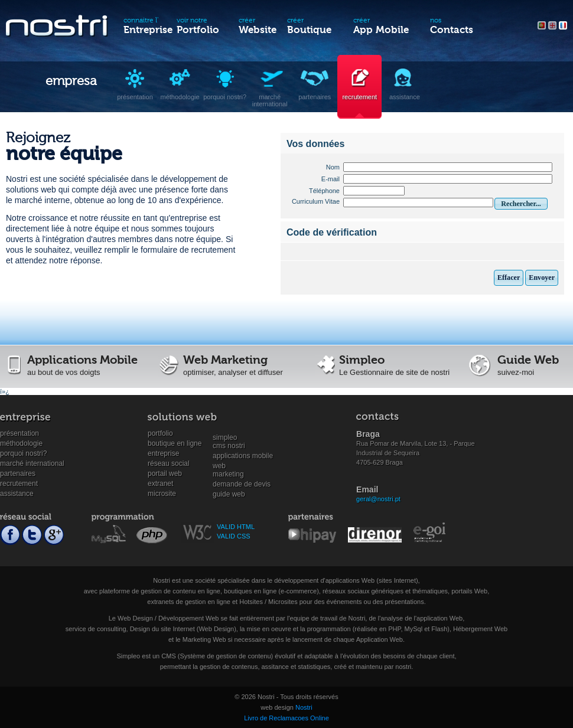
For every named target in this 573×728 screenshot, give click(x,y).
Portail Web (165, 474)
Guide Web (229, 494)
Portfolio (160, 433)
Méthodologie (21, 443)
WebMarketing (228, 466)
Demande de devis (242, 484)
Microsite (162, 494)
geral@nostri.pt (378, 499)
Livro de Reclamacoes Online (286, 718)
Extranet (160, 484)
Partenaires (18, 474)
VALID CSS (234, 536)
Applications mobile (243, 456)
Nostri (304, 707)
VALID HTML (236, 527)
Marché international (32, 463)
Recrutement (19, 484)
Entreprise (163, 453)
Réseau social (169, 463)
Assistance (17, 494)
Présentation (19, 433)
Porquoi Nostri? (23, 453)
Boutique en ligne (175, 443)
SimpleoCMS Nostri (229, 438)
